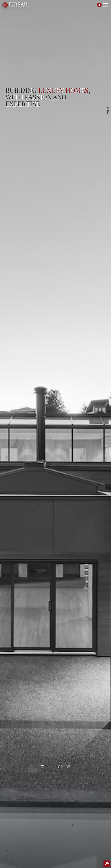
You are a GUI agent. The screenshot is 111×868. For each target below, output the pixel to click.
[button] (48, 767)
